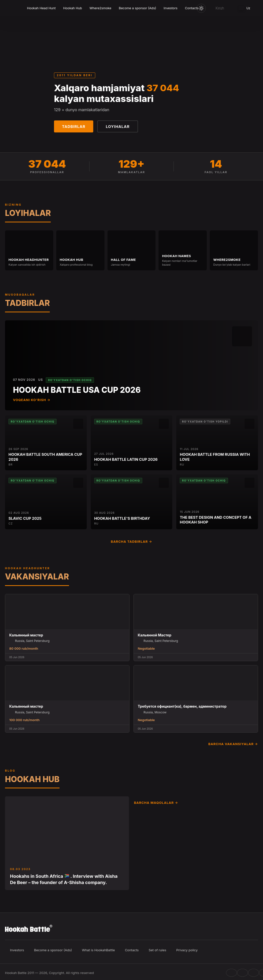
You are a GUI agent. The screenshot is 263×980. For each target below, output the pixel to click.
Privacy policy (187, 950)
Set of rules (157, 950)
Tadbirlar (74, 127)
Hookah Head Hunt (41, 8)
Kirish (220, 8)
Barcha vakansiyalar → (233, 744)
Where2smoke (100, 8)
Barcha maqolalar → (156, 803)
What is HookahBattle (98, 950)
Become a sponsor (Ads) (137, 8)
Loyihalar (118, 127)
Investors (171, 8)
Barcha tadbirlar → (131, 541)
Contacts (192, 8)
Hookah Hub (73, 8)
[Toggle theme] (201, 8)
